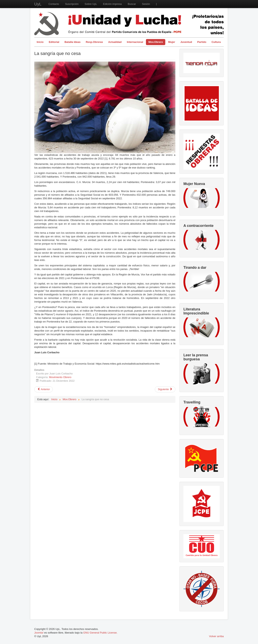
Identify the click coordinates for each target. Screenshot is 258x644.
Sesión (146, 4)
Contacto (54, 4)
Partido (202, 42)
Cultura (216, 42)
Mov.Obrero (156, 42)
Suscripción (72, 4)
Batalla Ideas (73, 42)
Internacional (135, 42)
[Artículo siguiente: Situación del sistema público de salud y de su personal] (165, 389)
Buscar (132, 4)
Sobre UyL (91, 4)
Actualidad (115, 42)
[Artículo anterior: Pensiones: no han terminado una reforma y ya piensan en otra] (44, 389)
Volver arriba (216, 636)
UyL (38, 4)
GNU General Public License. (100, 633)
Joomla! (39, 633)
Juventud (186, 42)
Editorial (54, 42)
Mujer (172, 42)
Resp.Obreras (94, 42)
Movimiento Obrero (60, 377)
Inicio (40, 42)
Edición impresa (112, 4)
